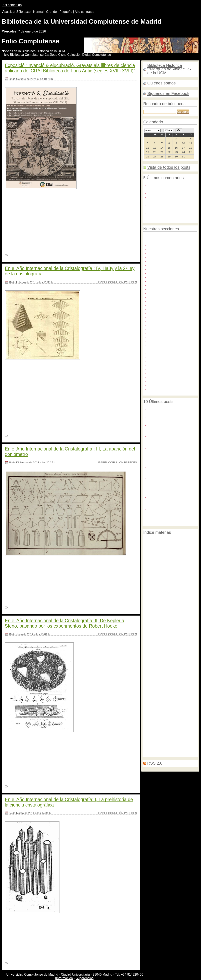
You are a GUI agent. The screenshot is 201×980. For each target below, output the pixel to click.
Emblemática (168, 718)
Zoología (191, 699)
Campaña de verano (183, 695)
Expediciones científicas (166, 738)
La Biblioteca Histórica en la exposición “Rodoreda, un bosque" (171, 449)
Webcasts (149, 705)
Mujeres (150, 730)
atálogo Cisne (55, 55)
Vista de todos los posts (169, 167)
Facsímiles (155, 297)
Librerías (174, 705)
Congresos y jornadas (162, 268)
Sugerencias (85, 978)
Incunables (155, 317)
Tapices (181, 657)
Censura (154, 260)
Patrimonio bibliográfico (163, 540)
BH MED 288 (47, 925)
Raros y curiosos (178, 557)
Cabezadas (171, 630)
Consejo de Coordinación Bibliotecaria (164, 699)
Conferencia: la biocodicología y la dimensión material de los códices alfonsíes (171, 440)
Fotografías (156, 309)
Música (153, 337)
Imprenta (157, 578)
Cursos (172, 602)
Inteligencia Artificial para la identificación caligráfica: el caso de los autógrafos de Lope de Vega (171, 501)
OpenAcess (171, 578)
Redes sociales (158, 373)
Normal (38, 12)
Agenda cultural (158, 240)
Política (147, 684)
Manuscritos (156, 321)
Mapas (152, 325)
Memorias (163, 582)
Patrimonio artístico (161, 349)
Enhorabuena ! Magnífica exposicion (172, 193)
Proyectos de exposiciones (166, 357)
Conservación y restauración (167, 272)
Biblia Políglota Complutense (161, 688)
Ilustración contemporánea (179, 684)
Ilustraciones (151, 680)
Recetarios (155, 365)
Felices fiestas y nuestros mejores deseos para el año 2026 (170, 411)
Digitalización (157, 281)
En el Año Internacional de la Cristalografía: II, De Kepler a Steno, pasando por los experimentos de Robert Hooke (65, 623)
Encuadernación (167, 574)
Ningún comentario (20, 256)
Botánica (168, 645)
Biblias (147, 641)
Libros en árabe (183, 645)
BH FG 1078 (34, 744)
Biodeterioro (187, 552)
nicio (5, 55)
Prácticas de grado (176, 597)
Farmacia (149, 669)
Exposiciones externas (163, 289)
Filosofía (148, 562)
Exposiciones (174, 679)
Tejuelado (189, 633)
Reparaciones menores (158, 664)
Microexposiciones (160, 329)
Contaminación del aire (165, 545)
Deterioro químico (168, 750)
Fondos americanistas (163, 301)
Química (177, 664)
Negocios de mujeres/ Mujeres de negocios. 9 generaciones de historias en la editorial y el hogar (170, 470)
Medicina (149, 606)
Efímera (156, 641)
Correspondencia (153, 558)
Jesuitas (179, 730)
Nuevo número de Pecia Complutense (164, 419)
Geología (157, 684)
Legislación (163, 586)
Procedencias (157, 353)
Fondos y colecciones (162, 305)
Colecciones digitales (162, 264)
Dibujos (153, 276)
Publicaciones (157, 361)
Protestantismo (177, 566)
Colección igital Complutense (89, 55)
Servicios (154, 377)
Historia (185, 601)
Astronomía (150, 714)
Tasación (148, 638)
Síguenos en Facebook (168, 93)
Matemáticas (153, 619)
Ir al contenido (12, 5)
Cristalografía (188, 614)
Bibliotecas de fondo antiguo (163, 725)
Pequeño (66, 12)
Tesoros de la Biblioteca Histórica (170, 385)
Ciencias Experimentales (158, 660)
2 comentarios (17, 964)
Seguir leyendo (63, 421)
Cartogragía (162, 570)
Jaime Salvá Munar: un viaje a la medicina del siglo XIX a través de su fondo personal (172, 428)
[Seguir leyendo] (16, 249)
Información (64, 978)
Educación (161, 566)
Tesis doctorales (159, 381)
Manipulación (151, 695)
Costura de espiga (166, 734)
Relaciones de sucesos (156, 692)
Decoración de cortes (155, 602)
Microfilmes (183, 718)
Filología (148, 566)
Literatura (166, 730)
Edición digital (178, 582)
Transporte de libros (182, 638)
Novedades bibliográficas (165, 345)
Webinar (153, 389)
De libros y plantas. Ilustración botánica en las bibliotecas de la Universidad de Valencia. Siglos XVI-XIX (172, 514)
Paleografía (186, 688)
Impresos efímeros (165, 741)
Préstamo (149, 649)
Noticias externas (159, 341)
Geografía (170, 746)
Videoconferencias (165, 649)
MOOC (147, 722)
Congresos (162, 637)
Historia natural (186, 630)
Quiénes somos (162, 83)
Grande (51, 12)
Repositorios (181, 660)
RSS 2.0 (155, 763)
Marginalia (162, 606)
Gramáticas (191, 674)
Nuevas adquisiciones (170, 714)
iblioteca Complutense (27, 55)
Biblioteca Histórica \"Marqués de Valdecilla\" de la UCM (170, 69)
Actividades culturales (162, 236)
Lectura (191, 656)
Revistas (166, 641)
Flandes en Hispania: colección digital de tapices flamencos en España (169, 459)
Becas (147, 591)
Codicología (181, 562)
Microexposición (169, 613)
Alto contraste (84, 12)
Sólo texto (24, 12)
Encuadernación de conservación (162, 548)
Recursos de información (164, 369)
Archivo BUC (157, 248)
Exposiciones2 (151, 718)
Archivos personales (161, 256)
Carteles (169, 562)
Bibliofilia (149, 586)
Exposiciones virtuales (163, 293)
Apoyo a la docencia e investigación (172, 244)
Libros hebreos (167, 657)
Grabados (155, 313)
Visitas (187, 664)
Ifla (193, 602)
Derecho (158, 746)
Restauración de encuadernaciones (163, 633)
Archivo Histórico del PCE (165, 252)
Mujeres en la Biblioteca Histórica (170, 333)
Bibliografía (177, 570)
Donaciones (156, 285)
